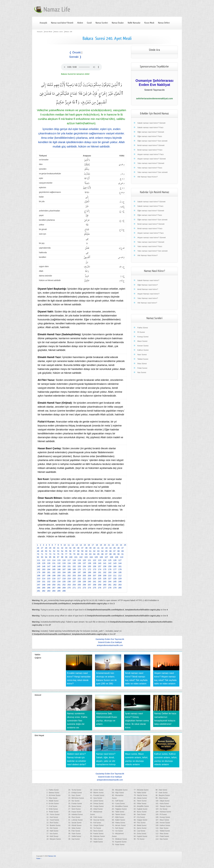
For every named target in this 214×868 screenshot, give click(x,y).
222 (84, 579)
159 (110, 566)
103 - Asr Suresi (161, 809)
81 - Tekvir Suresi (140, 801)
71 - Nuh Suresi (118, 828)
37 (82, 548)
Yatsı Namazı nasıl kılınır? (148, 298)
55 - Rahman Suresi (98, 836)
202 (69, 576)
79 (74, 554)
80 (78, 554)
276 (100, 588)
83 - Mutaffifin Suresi (141, 806)
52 (54, 551)
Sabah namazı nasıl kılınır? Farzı (150, 127)
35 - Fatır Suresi (74, 831)
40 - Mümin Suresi (97, 793)
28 (46, 548)
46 (118, 548)
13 (77, 545)
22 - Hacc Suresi (74, 795)
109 (116, 557)
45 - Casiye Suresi (97, 806)
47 (123, 548)
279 (115, 588)
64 (102, 551)
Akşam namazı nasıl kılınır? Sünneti (151, 159)
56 (70, 551)
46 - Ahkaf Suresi (96, 809)
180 (44, 572)
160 (115, 566)
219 (69, 579)
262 (115, 585)
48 (38, 551)
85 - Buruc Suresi (140, 812)
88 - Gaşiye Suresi (141, 820)
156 (95, 566)
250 (54, 585)
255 (79, 585)
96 (54, 557)
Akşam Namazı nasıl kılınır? (148, 294)
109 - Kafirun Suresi (163, 825)
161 (120, 566)
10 (65, 545)
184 (64, 572)
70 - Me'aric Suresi (119, 825)
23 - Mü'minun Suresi (76, 798)
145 (39, 566)
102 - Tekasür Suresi (163, 806)
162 (39, 569)
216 (54, 579)
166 (59, 569)
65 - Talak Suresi (118, 812)
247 (39, 585)
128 (39, 563)
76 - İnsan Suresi (118, 845)
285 (59, 591)
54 (62, 551)
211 (115, 576)
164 (49, 569)
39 (90, 548)
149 (59, 566)
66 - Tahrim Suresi (119, 814)
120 (84, 560)
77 (66, 554)
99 (66, 557)
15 (85, 545)
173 (95, 569)
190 (95, 572)
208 (100, 576)
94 (46, 557)
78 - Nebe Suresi (140, 793)
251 (59, 585)
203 (74, 576)
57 (74, 551)
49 (42, 551)
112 (44, 560)
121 (89, 560)
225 (100, 579)
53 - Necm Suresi (97, 831)
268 (59, 588)
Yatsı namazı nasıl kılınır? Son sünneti (152, 172)
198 (49, 576)
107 (106, 557)
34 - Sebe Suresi (74, 828)
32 (62, 548)
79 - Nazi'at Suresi (140, 795)
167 (64, 569)
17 (93, 545)
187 (79, 572)
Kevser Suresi (143, 346)
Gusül (89, 23)
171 (84, 569)
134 (69, 563)
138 (89, 563)
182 (54, 572)
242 (100, 582)
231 (44, 582)
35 (74, 548)
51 (50, 551)
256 (84, 585)
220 (74, 579)
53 (58, 551)
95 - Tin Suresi (139, 839)
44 (110, 548)
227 (110, 579)
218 (64, 579)
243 (105, 582)
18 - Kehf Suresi (52, 836)
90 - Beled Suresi (140, 825)
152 (74, 566)
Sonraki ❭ (75, 57)
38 (86, 548)
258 (95, 585)
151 (69, 566)
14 (81, 545)
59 (82, 551)
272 (79, 588)
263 (120, 585)
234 (59, 582)
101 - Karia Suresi (162, 804)
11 (69, 545)
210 (110, 576)
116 (64, 560)
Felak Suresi (142, 368)
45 (115, 548)
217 (59, 579)
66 (110, 551)
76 (62, 554)
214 (44, 579)
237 (74, 582)
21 (109, 545)
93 (42, 557)
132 (59, 563)
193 (110, 572)
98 (62, 557)
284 (54, 591)
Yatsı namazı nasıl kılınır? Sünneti (151, 163)
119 (79, 560)
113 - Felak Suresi (162, 836)
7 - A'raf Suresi (52, 806)
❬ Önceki (75, 52)
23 (117, 545)
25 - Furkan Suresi (75, 804)
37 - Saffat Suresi (75, 836)
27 (42, 548)
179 (39, 572)
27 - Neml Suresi (74, 809)
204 (79, 576)
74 (54, 554)
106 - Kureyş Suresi (163, 817)
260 (105, 585)
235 (64, 582)
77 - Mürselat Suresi (141, 790)
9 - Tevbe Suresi (52, 812)
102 (81, 557)
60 (86, 551)
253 (69, 585)
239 (84, 582)
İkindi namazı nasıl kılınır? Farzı (150, 150)
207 (95, 576)
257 (89, 585)
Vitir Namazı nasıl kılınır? (147, 303)
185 (69, 572)
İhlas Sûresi (142, 364)
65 (106, 551)
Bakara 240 (68, 32)
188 (84, 572)
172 (89, 569)
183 (59, 572)
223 (89, 579)
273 (84, 588)
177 (115, 569)
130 (49, 563)
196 (39, 576)
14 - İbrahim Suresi (53, 825)
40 (94, 548)
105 (96, 557)
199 (54, 576)
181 (49, 572)
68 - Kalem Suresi (118, 820)
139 (95, 563)
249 (49, 585)
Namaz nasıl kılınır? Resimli (62, 23)
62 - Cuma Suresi (118, 804)
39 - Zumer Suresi (97, 790)
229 (120, 579)
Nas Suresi (142, 372)
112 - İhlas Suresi (162, 834)
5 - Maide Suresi (52, 801)
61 (90, 551)
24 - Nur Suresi (74, 801)
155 (89, 566)
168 (69, 569)
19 (101, 545)
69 (123, 551)
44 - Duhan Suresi (97, 804)
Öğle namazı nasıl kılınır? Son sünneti (152, 141)
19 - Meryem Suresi (54, 839)
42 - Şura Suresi (96, 798)
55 (66, 551)
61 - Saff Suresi (118, 801)
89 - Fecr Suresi (140, 823)
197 (44, 576)
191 (100, 572)
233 (54, 582)
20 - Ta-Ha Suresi (75, 790)
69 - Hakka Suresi (118, 823)
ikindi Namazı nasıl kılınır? (148, 289)
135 (74, 563)
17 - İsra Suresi (52, 834)
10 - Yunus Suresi (53, 814)
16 (89, 545)
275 (95, 588)
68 (118, 551)
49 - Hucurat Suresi (97, 820)
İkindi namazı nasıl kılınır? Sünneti (151, 145)
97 (58, 557)
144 (120, 563)
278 (110, 588)
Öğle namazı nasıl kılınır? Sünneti (151, 132)
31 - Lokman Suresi (75, 820)
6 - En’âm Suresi (53, 804)
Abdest (80, 23)
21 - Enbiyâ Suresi (75, 793)
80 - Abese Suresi (140, 798)
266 (49, 588)
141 (105, 563)
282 (44, 591)
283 (49, 591)
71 (42, 554)
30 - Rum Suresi (74, 817)
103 (86, 557)
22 (113, 545)
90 (118, 554)
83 (90, 554)
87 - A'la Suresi (139, 817)
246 (120, 582)
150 (64, 566)
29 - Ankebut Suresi (76, 814)
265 (44, 588)
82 (86, 554)
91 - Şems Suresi (140, 828)
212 (120, 576)
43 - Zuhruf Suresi (97, 801)
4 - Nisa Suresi (52, 798)
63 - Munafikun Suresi (120, 806)
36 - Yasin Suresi (75, 834)
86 (102, 554)
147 (49, 566)
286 (64, 591)
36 (78, 548)
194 (115, 572)
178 (120, 569)
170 (79, 569)
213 (39, 579)
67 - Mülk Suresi (118, 817)
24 (121, 545)
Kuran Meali (149, 23)
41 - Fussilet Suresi (97, 795)
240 (89, 582)
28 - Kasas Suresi (75, 812)
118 (74, 560)
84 (94, 554)
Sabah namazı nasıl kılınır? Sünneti (151, 123)
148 (54, 566)
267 (54, 588)
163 (44, 569)
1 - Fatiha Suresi (53, 790)
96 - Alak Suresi (161, 790)
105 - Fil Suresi (161, 814)
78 (70, 554)
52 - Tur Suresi (96, 828)
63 (98, 551)
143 (115, 563)
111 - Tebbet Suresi (163, 831)
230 (39, 582)
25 (125, 545)
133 (64, 563)
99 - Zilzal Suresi (162, 798)
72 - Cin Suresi (117, 831)
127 (120, 560)
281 (39, 591)
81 (82, 554)
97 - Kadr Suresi (162, 793)
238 (79, 582)
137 (84, 563)
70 (38, 554)
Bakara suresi (58, 32)
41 (98, 548)
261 (110, 585)
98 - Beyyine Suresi (163, 795)
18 (97, 545)
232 (49, 582)
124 (105, 560)
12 (73, 545)
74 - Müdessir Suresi (119, 839)
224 (95, 579)
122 (95, 560)
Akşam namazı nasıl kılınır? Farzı (150, 154)
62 (94, 551)
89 (115, 554)
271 (74, 588)
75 (58, 554)
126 (115, 560)
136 (79, 563)
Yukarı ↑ (39, 858)
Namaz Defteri (164, 23)
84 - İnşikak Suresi (141, 809)
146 (44, 566)
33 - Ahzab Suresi (75, 825)
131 (54, 563)
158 (105, 566)
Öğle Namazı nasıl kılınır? (148, 285)
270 (69, 588)
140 (100, 563)
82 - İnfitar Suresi (140, 804)
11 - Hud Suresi (52, 817)
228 (115, 579)
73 (50, 554)
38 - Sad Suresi (74, 839)
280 (120, 588)
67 (115, 551)
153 (79, 566)
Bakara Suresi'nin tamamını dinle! (75, 74)
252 (64, 585)
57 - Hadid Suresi (97, 842)
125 (110, 560)
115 (59, 560)
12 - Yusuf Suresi (53, 820)
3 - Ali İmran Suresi (53, 795)
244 (110, 582)
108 (111, 557)
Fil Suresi (141, 332)
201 (64, 576)
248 (44, 585)
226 (105, 579)
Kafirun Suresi (143, 350)
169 (74, 569)
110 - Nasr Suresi (162, 828)
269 (64, 588)
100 (71, 557)
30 (54, 548)
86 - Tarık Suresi (140, 814)
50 (46, 551)
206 (89, 576)
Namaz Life (52, 856)
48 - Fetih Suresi (96, 817)
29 (50, 548)
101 (76, 557)
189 (89, 572)
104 (91, 557)
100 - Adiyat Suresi (162, 801)
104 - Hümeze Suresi (163, 812)
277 (105, 588)
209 (105, 576)
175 (105, 569)
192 (105, 572)
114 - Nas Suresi (162, 839)
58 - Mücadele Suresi (120, 790)
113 (49, 560)
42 (102, 548)
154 (84, 566)
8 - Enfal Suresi (52, 809)
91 (123, 554)
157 (100, 566)
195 (120, 572)
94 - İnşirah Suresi (140, 836)
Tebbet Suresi (143, 359)
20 (105, 545)
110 (122, 557)
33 (66, 548)
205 (84, 576)
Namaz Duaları (118, 23)
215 (49, 579)
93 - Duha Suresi (140, 834)
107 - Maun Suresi (162, 820)
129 (44, 563)
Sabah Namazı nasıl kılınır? (148, 280)
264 (39, 588)
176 (110, 569)
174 (100, 569)
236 (69, 582)
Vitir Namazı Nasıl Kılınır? (147, 177)
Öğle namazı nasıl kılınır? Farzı (150, 136)
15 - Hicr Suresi (52, 828)
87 (106, 554)
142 (110, 563)
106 (101, 557)
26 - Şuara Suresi (75, 806)
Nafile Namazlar (134, 23)
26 (38, 548)
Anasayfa (43, 23)
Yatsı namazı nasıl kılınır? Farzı (150, 168)
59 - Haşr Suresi (118, 793)
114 (54, 560)
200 (59, 576)
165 (54, 569)
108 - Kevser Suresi (163, 823)
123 (100, 560)
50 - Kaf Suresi (96, 823)
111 (39, 560)
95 (50, 557)
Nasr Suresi (142, 355)
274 (89, 588)
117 (69, 560)
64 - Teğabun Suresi (119, 809)
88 (110, 554)
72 (46, 554)
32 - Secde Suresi (75, 823)
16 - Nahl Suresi (52, 831)
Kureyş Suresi (143, 337)
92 (38, 557)
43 (106, 548)
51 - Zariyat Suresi (97, 825)
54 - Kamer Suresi (97, 834)
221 (79, 579)
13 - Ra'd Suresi (52, 823)
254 (74, 585)
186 (74, 572)
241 (95, 582)
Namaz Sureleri (102, 23)
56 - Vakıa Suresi (96, 839)
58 (78, 551)
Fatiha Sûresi (143, 328)
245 (115, 582)
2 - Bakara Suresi (53, 793)
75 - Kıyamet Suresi (119, 842)
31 (58, 548)
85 (98, 554)
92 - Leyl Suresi (139, 831)
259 (100, 585)
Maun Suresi (142, 341)
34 (70, 548)
